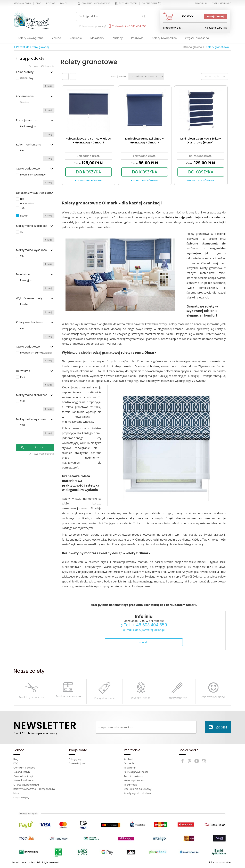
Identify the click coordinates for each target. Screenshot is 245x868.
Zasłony (118, 38)
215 (22, 256)
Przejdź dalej (215, 17)
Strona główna (22, 3)
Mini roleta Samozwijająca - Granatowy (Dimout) (144, 141)
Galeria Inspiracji (23, 776)
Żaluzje (57, 38)
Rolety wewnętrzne (31, 38)
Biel (22, 150)
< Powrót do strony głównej (31, 47)
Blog (39, 3)
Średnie (25, 102)
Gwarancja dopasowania (94, 3)
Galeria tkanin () (152, 3)
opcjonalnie (27, 203)
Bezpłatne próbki (126, 3)
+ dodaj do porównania (89, 180)
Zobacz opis (215, 76)
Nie (22, 199)
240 (23, 425)
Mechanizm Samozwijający (36, 353)
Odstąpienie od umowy (138, 789)
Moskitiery (97, 38)
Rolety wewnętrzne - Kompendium (34, 789)
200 (22, 401)
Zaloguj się (75, 759)
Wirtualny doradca (24, 780)
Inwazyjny (26, 280)
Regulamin (130, 768)
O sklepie (129, 763)
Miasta (17, 793)
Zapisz (218, 727)
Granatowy (27, 78)
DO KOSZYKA (88, 172)
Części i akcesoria (197, 38)
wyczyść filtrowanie (42, 66)
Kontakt (51, 3)
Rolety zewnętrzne (164, 38)
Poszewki (137, 38)
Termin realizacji (133, 776)
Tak (22, 208)
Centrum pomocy (24, 768)
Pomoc (64, 3)
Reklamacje (131, 785)
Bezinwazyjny (28, 126)
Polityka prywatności (136, 772)
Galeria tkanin (22, 772)
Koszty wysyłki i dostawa (138, 793)
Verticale (76, 38)
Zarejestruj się (77, 763)
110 (22, 232)
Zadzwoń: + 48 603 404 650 (127, 26)
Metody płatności (134, 780)
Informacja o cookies (220, 862)
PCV (23, 377)
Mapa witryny (21, 797)
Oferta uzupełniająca (26, 785)
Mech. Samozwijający (33, 175)
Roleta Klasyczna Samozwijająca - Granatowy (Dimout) (88, 141)
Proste (24, 304)
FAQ (16, 763)
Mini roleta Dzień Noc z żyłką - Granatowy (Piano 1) (201, 141)
